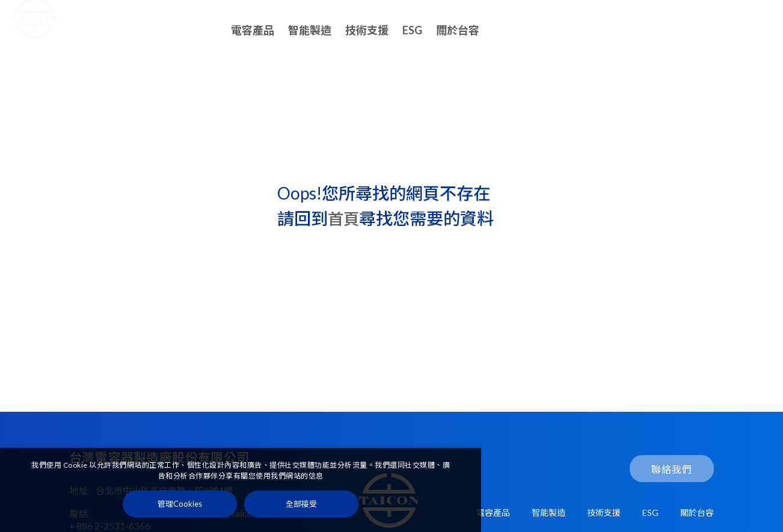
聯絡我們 (729, 30)
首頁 (345, 219)
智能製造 (310, 30)
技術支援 (367, 30)
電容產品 (253, 30)
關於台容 (458, 30)
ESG (412, 30)
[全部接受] (301, 507)
